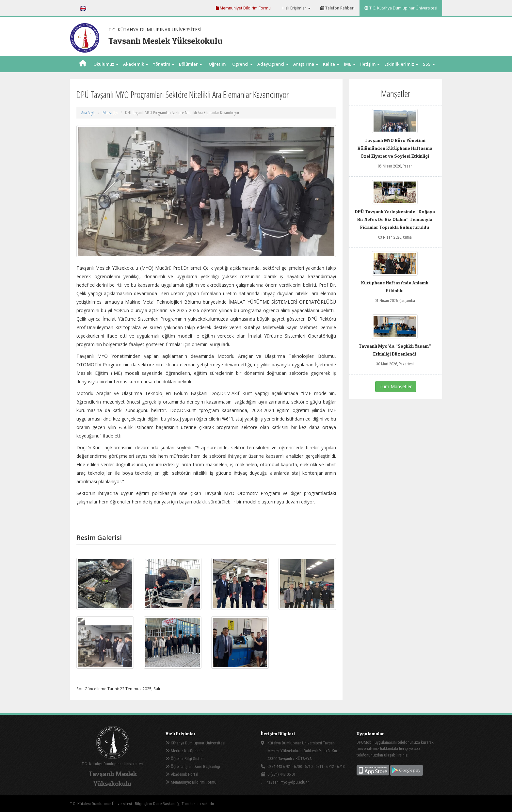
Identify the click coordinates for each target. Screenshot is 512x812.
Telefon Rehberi (337, 8)
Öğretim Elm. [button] (217, 72)
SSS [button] (429, 64)
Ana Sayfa (88, 112)
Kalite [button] (331, 64)
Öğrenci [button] (242, 64)
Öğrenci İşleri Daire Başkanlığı (193, 766)
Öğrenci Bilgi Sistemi (185, 759)
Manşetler (110, 112)
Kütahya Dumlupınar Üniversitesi (195, 743)
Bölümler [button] (191, 64)
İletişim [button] (370, 64)
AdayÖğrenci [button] (273, 64)
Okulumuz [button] (106, 64)
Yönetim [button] (164, 64)
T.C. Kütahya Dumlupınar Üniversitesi (401, 8)
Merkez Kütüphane (184, 751)
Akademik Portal (182, 774)
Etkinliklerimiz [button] (401, 64)
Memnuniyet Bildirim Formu (243, 8)
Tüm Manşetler (396, 386)
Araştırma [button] (306, 64)
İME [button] (350, 64)
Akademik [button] (136, 64)
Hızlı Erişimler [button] (296, 8)
